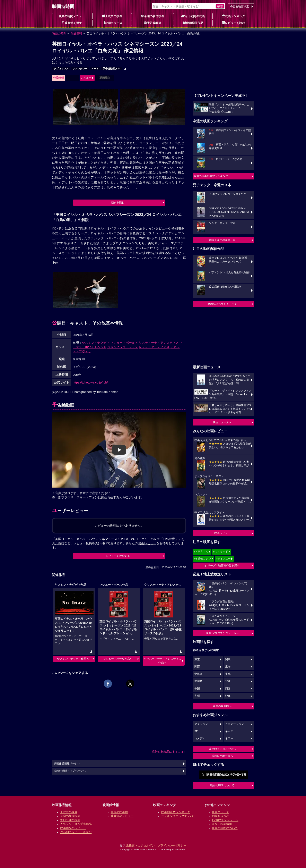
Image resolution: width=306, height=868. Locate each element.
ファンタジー (80, 69)
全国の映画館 (119, 812)
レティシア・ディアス (154, 347)
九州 (197, 696)
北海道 (198, 674)
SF (196, 731)
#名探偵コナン (202, 559)
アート (95, 69)
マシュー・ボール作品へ (118, 659)
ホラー (229, 739)
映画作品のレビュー (73, 828)
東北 (228, 674)
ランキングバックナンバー (178, 816)
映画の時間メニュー (72, 16)
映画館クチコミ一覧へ (222, 749)
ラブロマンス (61, 69)
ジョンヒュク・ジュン (123, 347)
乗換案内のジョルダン (140, 845)
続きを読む (118, 203)
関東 (228, 659)
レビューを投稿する (118, 556)
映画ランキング (233, 16)
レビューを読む (233, 23)
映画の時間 (59, 33)
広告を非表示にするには (168, 752)
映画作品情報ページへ (67, 764)
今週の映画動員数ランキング (211, 176)
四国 (228, 689)
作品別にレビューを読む (76, 832)
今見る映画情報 (222, 824)
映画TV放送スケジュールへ (222, 633)
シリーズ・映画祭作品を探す (222, 566)
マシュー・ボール (123, 343)
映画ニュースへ (222, 422)
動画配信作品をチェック (222, 304)
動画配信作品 (193, 23)
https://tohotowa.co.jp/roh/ (90, 382)
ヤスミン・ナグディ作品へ (73, 659)
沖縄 (228, 696)
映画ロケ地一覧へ (222, 756)
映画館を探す (72, 23)
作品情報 (76, 33)
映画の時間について (222, 785)
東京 (197, 659)
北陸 (228, 681)
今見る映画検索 (240, 6)
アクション (201, 724)
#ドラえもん (201, 552)
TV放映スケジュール (225, 820)
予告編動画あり (111, 69)
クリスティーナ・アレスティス (157, 343)
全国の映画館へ (222, 706)
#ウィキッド (220, 552)
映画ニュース (112, 23)
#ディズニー (223, 559)
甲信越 (198, 681)
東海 (228, 667)
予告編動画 (152, 23)
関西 (197, 667)
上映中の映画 (112, 16)
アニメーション (234, 724)
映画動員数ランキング (176, 812)
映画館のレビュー (122, 816)
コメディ (200, 739)
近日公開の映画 (193, 16)
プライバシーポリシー (172, 845)
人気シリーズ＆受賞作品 (76, 824)
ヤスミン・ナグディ (96, 343)
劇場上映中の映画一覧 (222, 240)
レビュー (86, 78)
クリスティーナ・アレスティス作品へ (163, 661)
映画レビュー (222, 533)
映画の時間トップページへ (70, 771)
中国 (197, 689)
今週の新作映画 (152, 16)
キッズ (229, 731)
